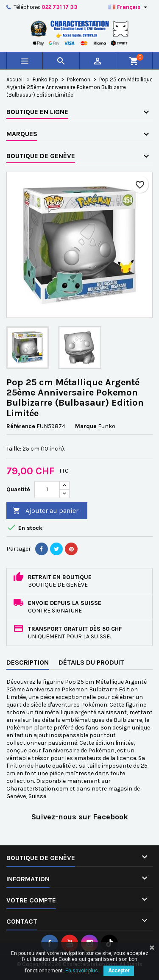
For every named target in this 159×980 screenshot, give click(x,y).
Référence (21, 426)
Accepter (119, 971)
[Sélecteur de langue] (129, 7)
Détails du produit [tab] (91, 662)
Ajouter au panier (46, 511)
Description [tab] (28, 662)
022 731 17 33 (60, 7)
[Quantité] (47, 490)
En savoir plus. (82, 971)
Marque (86, 426)
